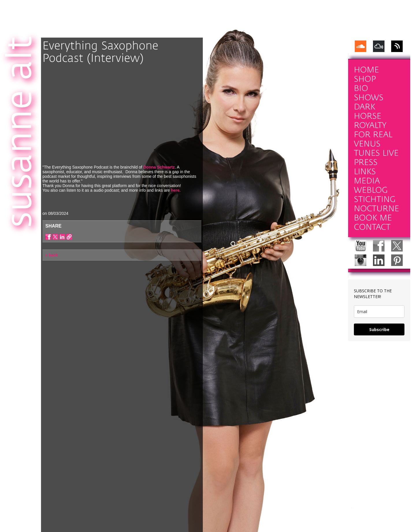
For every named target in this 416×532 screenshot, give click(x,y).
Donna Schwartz (159, 167)
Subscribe (379, 329)
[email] (379, 312)
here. (176, 190)
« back (52, 255)
